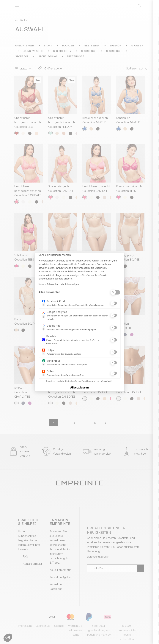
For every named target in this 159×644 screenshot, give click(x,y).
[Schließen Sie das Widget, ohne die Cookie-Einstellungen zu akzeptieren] (55, 255)
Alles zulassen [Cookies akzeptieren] (79, 388)
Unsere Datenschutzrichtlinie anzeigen (59, 284)
